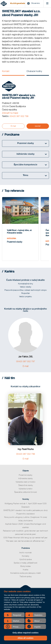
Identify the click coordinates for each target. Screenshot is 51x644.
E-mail (13, 126)
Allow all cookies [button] (26, 638)
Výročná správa (26, 559)
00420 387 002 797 (26, 362)
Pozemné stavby (26, 475)
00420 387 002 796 (19, 116)
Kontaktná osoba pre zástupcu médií (26, 573)
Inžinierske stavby (26, 479)
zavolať (38, 126)
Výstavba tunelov (26, 489)
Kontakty (26, 556)
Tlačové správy (26, 577)
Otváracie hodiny (34, 71)
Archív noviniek (26, 553)
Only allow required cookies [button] (26, 633)
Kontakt (6, 71)
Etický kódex (26, 566)
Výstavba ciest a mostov (26, 482)
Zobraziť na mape (10, 113)
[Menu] (47, 4)
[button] (14, 615)
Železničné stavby (26, 485)
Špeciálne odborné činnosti (26, 492)
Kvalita (26, 570)
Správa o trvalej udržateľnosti (26, 563)
